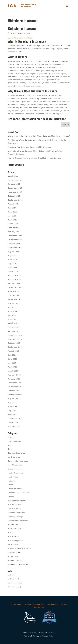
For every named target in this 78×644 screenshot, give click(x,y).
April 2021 (12, 319)
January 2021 (14, 331)
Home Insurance (15, 489)
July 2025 (12, 208)
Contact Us (39, 607)
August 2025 (13, 204)
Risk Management (16, 540)
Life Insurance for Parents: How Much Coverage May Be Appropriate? (39, 136)
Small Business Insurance (19, 548)
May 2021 (12, 315)
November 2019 (15, 387)
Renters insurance (16, 528)
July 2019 (12, 403)
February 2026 (14, 180)
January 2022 (14, 283)
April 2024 (12, 267)
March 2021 (13, 323)
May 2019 (12, 411)
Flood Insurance (15, 465)
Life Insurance (14, 509)
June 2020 (13, 359)
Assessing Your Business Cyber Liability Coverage (29, 147)
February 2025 (14, 228)
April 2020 (12, 367)
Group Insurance (15, 469)
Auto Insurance (15, 441)
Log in (10, 575)
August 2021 (13, 303)
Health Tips (13, 477)
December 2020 (15, 335)
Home (10, 485)
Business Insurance (16, 453)
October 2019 (14, 391)
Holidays (11, 481)
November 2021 (15, 291)
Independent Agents (17, 501)
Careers (64, 604)
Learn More (13, 38)
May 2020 (12, 363)
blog (10, 445)
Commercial (38, 604)
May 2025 (12, 216)
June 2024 (13, 260)
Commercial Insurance (18, 461)
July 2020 (12, 355)
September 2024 (15, 248)
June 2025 (12, 212)
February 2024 (14, 275)
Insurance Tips (14, 505)
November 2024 (15, 240)
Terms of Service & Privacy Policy (39, 636)
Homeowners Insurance (18, 493)
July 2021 (12, 307)
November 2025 (15, 192)
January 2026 (14, 184)
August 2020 (13, 351)
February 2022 (14, 279)
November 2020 (15, 339)
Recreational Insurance (18, 521)
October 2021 (14, 295)
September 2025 (15, 200)
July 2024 (12, 256)
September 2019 (15, 395)
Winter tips (13, 556)
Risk (10, 532)
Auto (10, 437)
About (20, 604)
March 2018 (13, 422)
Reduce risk (13, 524)
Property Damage (15, 517)
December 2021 (15, 287)
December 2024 (15, 236)
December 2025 (15, 188)
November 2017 (15, 426)
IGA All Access (53, 604)
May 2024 (12, 263)
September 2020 (15, 347)
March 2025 (13, 224)
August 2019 (13, 399)
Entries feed (13, 579)
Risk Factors (13, 536)
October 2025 (14, 196)
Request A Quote (25, 38)
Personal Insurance (16, 513)
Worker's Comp (15, 560)
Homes (11, 497)
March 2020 (13, 371)
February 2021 (14, 327)
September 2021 (15, 299)
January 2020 (14, 379)
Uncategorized (14, 552)
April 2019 (12, 415)
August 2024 (13, 252)
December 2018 (15, 418)
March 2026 (13, 176)
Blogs (10, 449)
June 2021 (12, 311)
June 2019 (12, 407)
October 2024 (14, 244)
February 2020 (14, 375)
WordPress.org (14, 587)
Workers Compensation (18, 564)
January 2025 (14, 232)
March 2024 (13, 271)
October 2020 (14, 343)
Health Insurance (15, 473)
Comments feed (15, 583)
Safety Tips (13, 544)
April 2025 (12, 220)
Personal (27, 604)
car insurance (14, 457)
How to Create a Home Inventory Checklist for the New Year (35, 158)
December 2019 (15, 383)
